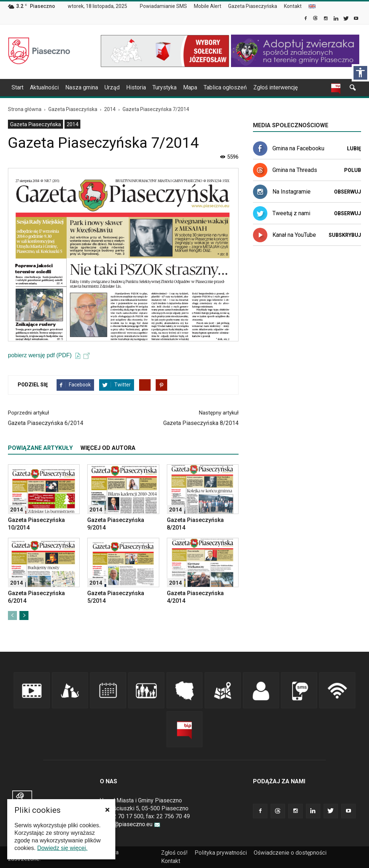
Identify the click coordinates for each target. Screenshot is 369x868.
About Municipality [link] (312, 6)
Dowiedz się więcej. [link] (62, 848)
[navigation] (176, 88)
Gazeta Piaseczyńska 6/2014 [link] (46, 423)
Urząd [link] (112, 87)
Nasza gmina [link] (82, 87)
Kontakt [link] (293, 6)
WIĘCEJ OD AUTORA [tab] (108, 448)
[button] (107, 810)
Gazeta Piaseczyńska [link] (253, 6)
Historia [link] (136, 87)
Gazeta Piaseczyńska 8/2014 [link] (201, 423)
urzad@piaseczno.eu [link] (130, 824)
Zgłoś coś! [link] (174, 853)
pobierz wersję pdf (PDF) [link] (49, 355)
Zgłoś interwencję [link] (275, 87)
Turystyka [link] (165, 87)
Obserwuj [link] (348, 192)
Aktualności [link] (44, 87)
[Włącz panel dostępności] (360, 73)
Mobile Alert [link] (208, 6)
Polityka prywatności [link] (221, 853)
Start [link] (17, 87)
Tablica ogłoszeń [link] (225, 87)
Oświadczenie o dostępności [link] (290, 853)
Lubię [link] (354, 149)
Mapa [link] (190, 87)
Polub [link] (353, 170)
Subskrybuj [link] (345, 235)
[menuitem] (166, 6)
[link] (306, 19)
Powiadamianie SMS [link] (163, 6)
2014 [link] (72, 124)
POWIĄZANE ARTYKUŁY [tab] (40, 448)
